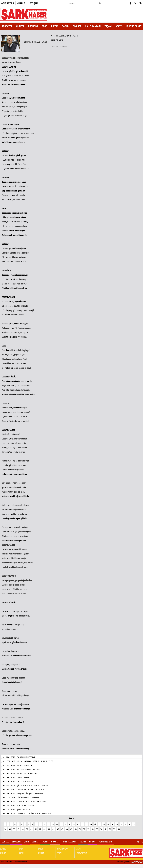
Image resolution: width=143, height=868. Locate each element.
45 (53, 828)
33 (134, 823)
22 (87, 823)
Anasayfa (8, 3)
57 (106, 828)
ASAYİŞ (119, 26)
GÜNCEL (20, 26)
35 (10, 828)
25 (99, 823)
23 (91, 823)
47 (62, 828)
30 (121, 823)
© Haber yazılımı (130, 860)
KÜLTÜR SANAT (134, 26)
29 (117, 823)
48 (67, 828)
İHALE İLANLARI (93, 26)
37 (18, 828)
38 (23, 828)
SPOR (45, 26)
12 (44, 823)
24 (95, 823)
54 (93, 828)
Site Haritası (6, 860)
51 (80, 828)
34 (5, 828)
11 (40, 823)
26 (104, 823)
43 (44, 828)
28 (112, 823)
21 (82, 823)
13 (48, 823)
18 (69, 823)
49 (71, 828)
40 (31, 828)
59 (114, 828)
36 (14, 828)
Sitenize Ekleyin (21, 860)
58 (110, 828)
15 (57, 823)
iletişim (33, 3)
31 (125, 823)
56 (101, 828)
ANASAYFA (7, 26)
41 (36, 828)
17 (65, 823)
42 (40, 828)
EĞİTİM (55, 26)
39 (27, 828)
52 (84, 828)
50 (76, 828)
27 (108, 823)
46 (58, 828)
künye (21, 3)
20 (78, 823)
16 (61, 823)
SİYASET (77, 26)
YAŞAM (108, 26)
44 (49, 828)
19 (74, 823)
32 (130, 823)
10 (36, 823)
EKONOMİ (33, 26)
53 (88, 828)
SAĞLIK (66, 26)
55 (97, 828)
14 (53, 823)
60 (119, 828)
